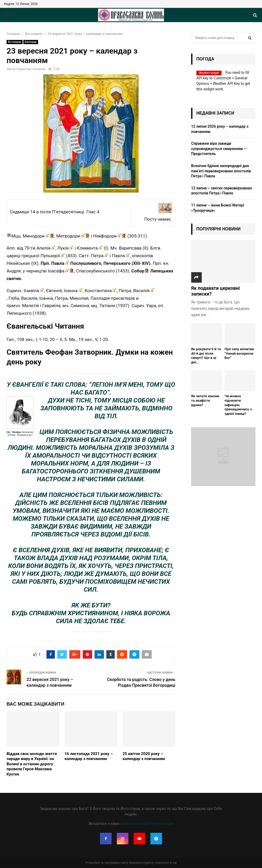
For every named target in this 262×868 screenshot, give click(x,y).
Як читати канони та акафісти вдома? (205, 401)
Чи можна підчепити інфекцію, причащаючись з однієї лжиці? (238, 405)
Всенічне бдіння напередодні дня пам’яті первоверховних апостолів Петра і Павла (221, 171)
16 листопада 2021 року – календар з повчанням (89, 756)
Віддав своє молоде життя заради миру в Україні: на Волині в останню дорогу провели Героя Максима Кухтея (32, 764)
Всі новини (15, 42)
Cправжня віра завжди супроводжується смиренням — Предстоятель (219, 149)
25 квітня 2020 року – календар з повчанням (144, 756)
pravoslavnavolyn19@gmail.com (147, 824)
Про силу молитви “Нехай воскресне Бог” (239, 353)
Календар (31, 42)
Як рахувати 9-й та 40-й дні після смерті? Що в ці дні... (206, 356)
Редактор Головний (31, 69)
